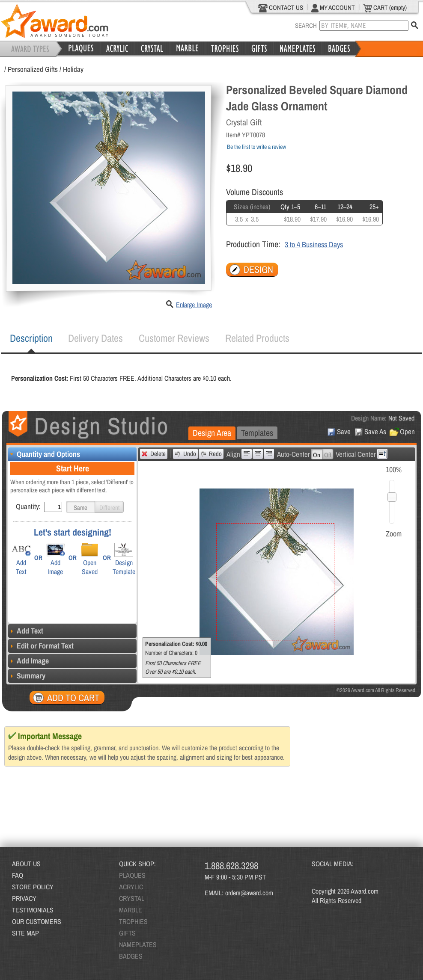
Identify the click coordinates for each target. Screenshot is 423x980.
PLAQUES (132, 875)
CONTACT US (281, 8)
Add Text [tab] (26, 631)
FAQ (18, 875)
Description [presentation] (31, 338)
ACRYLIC (131, 887)
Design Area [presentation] (212, 433)
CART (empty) (385, 8)
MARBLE (131, 910)
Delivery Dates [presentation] (95, 338)
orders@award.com (249, 893)
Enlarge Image (194, 305)
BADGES (131, 956)
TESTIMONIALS (33, 910)
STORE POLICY (33, 887)
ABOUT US (26, 864)
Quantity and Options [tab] (44, 454)
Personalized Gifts (33, 69)
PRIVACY (24, 898)
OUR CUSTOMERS (37, 921)
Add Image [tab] (28, 661)
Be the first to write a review (256, 147)
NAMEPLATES (138, 944)
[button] (80, 507)
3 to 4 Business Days (314, 244)
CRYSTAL (132, 898)
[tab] (31, 338)
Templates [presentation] (257, 433)
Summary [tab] (27, 676)
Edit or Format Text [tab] (41, 646)
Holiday (73, 69)
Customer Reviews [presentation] (174, 338)
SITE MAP (25, 933)
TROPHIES (133, 921)
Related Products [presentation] (257, 338)
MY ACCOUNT (333, 8)
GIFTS (127, 933)
